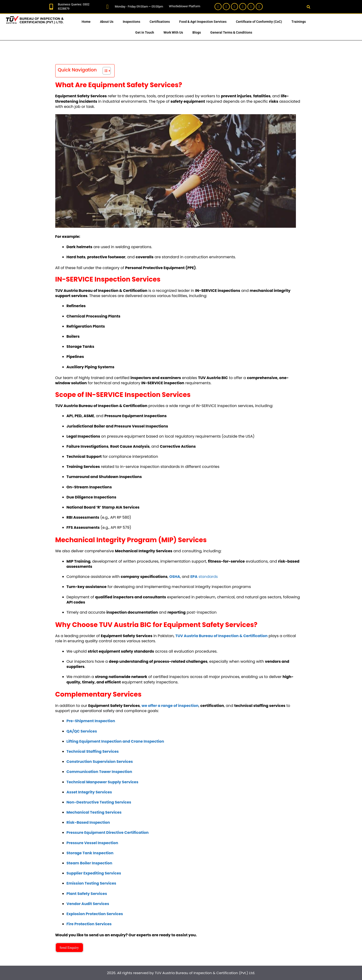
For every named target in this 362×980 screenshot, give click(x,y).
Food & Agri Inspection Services (203, 22)
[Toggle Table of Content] (104, 71)
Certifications (160, 22)
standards (204, 577)
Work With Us (173, 32)
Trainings (299, 22)
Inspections (131, 22)
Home (86, 22)
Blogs (197, 32)
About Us (107, 22)
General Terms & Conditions (231, 32)
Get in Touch (145, 32)
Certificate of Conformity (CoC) (259, 22)
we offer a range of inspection (170, 706)
